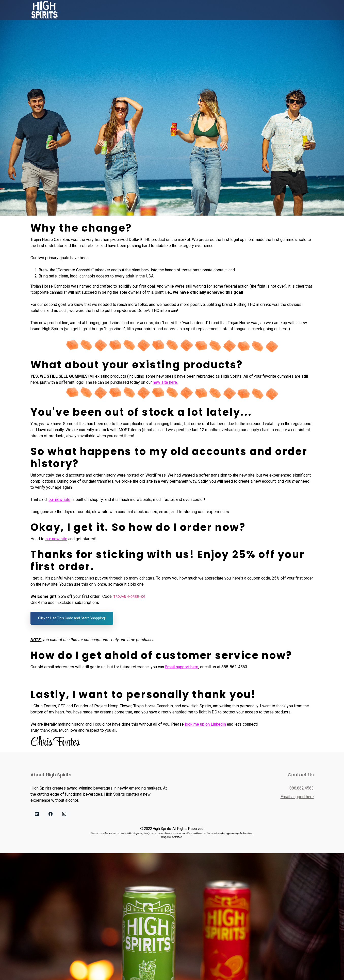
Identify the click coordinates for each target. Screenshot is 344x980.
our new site (59, 500)
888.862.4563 (302, 788)
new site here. (165, 382)
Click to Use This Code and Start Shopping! (72, 618)
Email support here (182, 667)
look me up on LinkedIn (205, 724)
